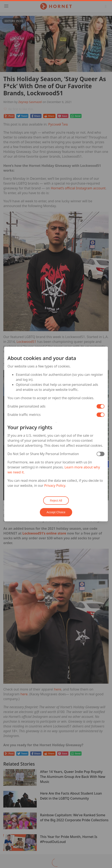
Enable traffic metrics (24, 415)
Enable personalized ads (26, 406)
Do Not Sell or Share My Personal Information (43, 454)
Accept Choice (56, 512)
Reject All (56, 501)
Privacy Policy (55, 486)
